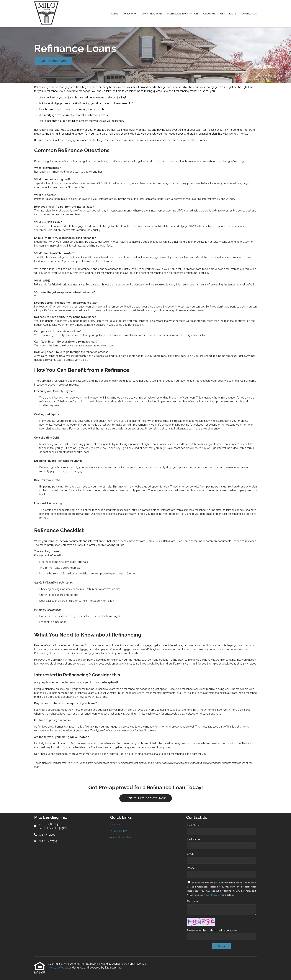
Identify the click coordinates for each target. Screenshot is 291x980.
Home (114, 14)
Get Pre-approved (53, 61)
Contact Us (249, 14)
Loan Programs (152, 14)
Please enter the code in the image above (212, 931)
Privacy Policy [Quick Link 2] (118, 831)
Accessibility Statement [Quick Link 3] (124, 837)
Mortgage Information (183, 14)
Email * (191, 854)
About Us (209, 14)
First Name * (194, 825)
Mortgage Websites (60, 968)
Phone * (192, 868)
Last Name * (194, 839)
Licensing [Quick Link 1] (116, 824)
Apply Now (130, 14)
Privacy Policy (210, 895)
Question (192, 901)
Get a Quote (228, 14)
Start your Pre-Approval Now (146, 798)
